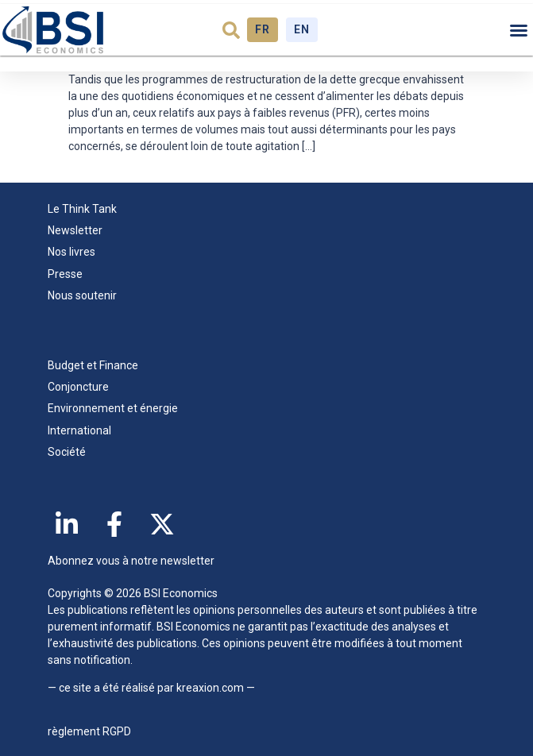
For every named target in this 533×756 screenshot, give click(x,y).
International (79, 430)
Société (67, 452)
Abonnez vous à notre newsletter (131, 561)
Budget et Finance (93, 365)
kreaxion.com (210, 688)
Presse (65, 274)
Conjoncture (78, 387)
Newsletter (75, 230)
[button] (231, 30)
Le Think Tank (86, 209)
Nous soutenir (82, 295)
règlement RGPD (89, 731)
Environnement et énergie (113, 408)
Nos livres (71, 252)
